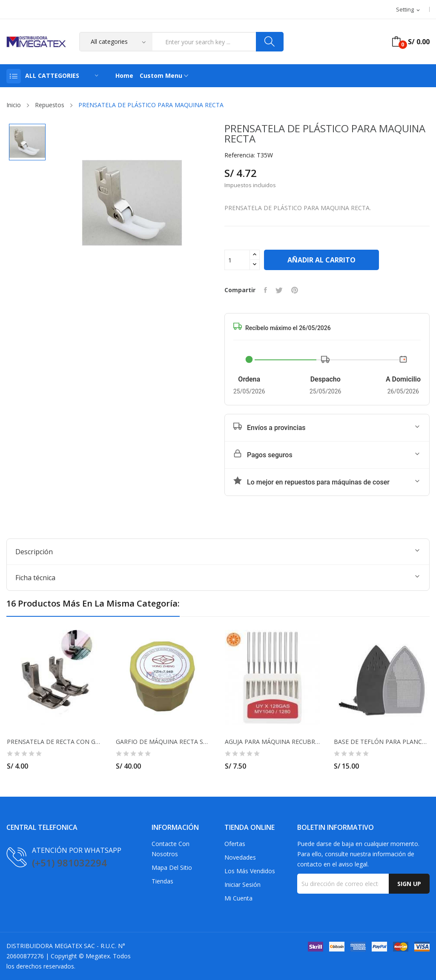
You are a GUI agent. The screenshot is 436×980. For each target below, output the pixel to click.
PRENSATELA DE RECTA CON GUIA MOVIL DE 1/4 (54, 742)
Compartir (265, 290)
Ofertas (235, 844)
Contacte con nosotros (171, 849)
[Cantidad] (237, 260)
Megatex (98, 956)
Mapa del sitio (172, 867)
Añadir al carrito (321, 260)
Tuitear (279, 290)
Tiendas (162, 881)
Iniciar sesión (242, 885)
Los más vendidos (250, 871)
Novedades (240, 857)
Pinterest (295, 290)
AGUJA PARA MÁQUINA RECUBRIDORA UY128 (272, 742)
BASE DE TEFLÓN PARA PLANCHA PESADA (381, 742)
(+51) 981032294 (69, 863)
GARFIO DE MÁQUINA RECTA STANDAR (163, 742)
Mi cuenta (238, 898)
